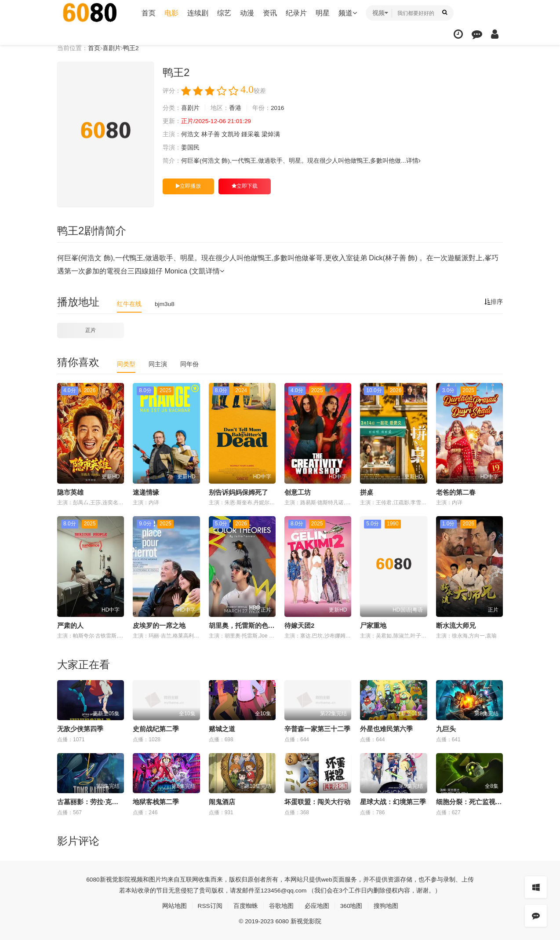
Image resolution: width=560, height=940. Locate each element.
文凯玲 (231, 135)
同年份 (189, 364)
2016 (278, 108)
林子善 (211, 135)
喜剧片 (112, 48)
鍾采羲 (251, 135)
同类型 (126, 364)
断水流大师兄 (456, 625)
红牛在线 (129, 304)
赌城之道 (222, 729)
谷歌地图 (281, 906)
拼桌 (367, 492)
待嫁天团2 (299, 625)
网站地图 (174, 906)
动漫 (247, 13)
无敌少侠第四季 (80, 729)
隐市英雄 (70, 492)
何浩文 (190, 135)
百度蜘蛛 (246, 906)
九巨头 (446, 729)
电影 (171, 13)
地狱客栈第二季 (156, 802)
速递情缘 (146, 492)
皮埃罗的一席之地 (159, 625)
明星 (323, 13)
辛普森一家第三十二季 (317, 729)
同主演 (158, 364)
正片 (91, 330)
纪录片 (296, 13)
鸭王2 (131, 48)
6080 (93, 879)
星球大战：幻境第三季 (393, 802)
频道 (348, 13)
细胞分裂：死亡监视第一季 (476, 802)
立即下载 (245, 186)
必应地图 (317, 906)
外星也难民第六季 (386, 729)
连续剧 (198, 13)
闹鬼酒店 (222, 802)
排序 (494, 302)
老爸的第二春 (456, 492)
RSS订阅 (210, 906)
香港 (235, 108)
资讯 (270, 13)
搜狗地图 (386, 906)
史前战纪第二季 (156, 729)
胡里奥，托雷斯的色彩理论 (248, 625)
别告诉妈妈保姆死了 (238, 492)
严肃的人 (70, 625)
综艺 (224, 13)
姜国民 (190, 148)
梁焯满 (271, 135)
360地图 (351, 906)
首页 (149, 13)
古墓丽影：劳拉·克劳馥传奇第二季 (107, 802)
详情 (414, 161)
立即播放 (188, 186)
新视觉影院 (115, 879)
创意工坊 (298, 492)
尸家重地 (373, 625)
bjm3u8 (165, 304)
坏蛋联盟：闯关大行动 (317, 802)
